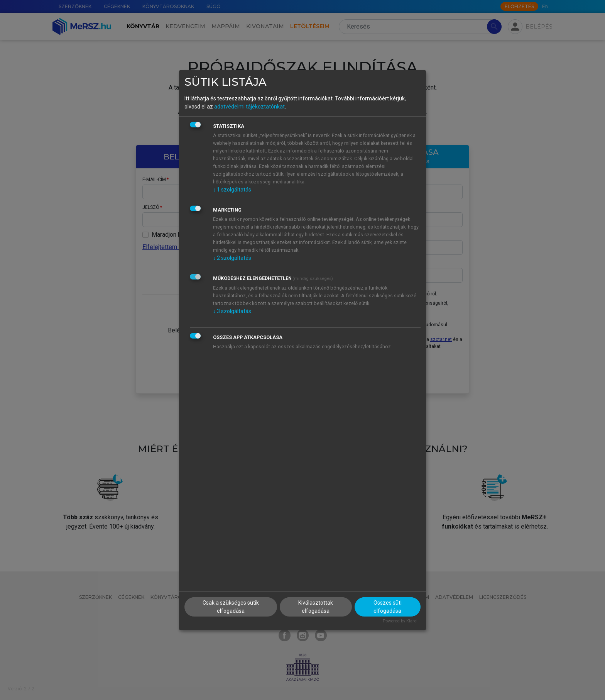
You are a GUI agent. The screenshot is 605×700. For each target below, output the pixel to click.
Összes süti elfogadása (388, 607)
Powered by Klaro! (400, 621)
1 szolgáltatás (232, 190)
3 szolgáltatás (232, 311)
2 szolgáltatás (232, 258)
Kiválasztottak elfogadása (316, 607)
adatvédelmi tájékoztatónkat (249, 107)
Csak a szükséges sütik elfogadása (231, 607)
